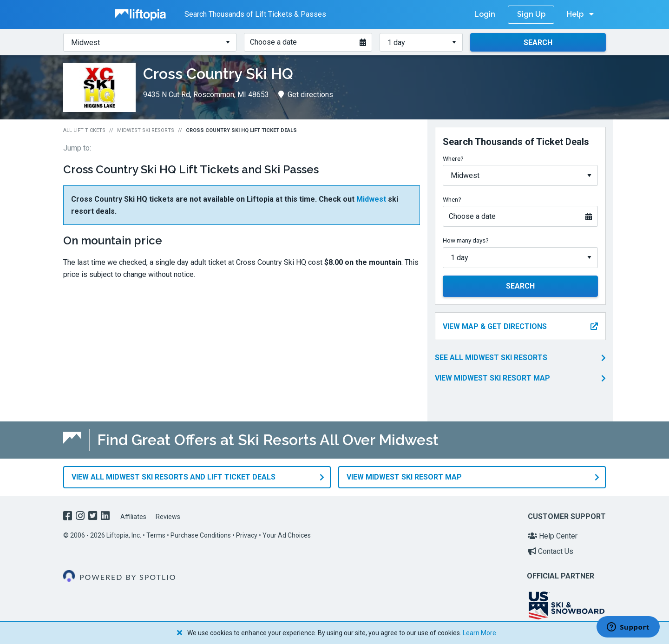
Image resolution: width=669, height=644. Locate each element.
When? (452, 199)
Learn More (479, 633)
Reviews (168, 517)
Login (485, 14)
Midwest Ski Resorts (146, 130)
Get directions (306, 95)
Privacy (247, 535)
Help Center (553, 536)
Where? (453, 158)
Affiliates (133, 517)
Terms (156, 535)
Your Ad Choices (287, 535)
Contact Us (551, 551)
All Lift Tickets (84, 130)
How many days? (466, 240)
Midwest (371, 199)
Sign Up (531, 14)
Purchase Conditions (201, 535)
